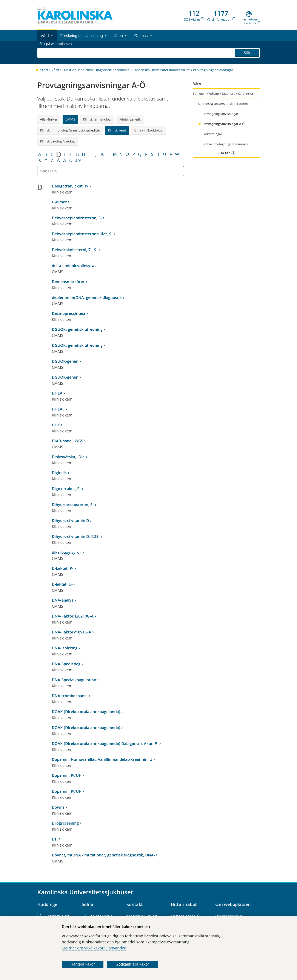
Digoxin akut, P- (66, 489)
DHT (56, 425)
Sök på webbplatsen (58, 52)
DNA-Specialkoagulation (74, 680)
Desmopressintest (69, 313)
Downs (58, 807)
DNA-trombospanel (70, 696)
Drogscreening (65, 823)
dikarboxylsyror (67, 552)
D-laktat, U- (62, 584)
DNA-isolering (65, 648)
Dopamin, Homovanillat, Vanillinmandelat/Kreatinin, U (102, 759)
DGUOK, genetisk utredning (77, 329)
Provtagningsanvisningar (213, 70)
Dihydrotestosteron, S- (73, 505)
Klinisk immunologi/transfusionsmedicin (70, 130)
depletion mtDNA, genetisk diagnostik (87, 297)
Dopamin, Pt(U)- (67, 775)
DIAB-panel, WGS (68, 441)
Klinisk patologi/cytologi (58, 141)
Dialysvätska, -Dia (68, 457)
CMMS (70, 119)
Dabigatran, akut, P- (70, 186)
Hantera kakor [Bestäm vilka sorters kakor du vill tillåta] (83, 964)
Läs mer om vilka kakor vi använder (94, 948)
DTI (55, 839)
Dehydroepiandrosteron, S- (77, 218)
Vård (55, 70)
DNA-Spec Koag (66, 664)
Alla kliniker (49, 119)
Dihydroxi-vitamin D (70, 520)
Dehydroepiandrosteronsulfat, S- (82, 234)
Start (44, 70)
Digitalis (59, 473)
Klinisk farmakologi (97, 119)
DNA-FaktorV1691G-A (72, 632)
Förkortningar (212, 134)
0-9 (78, 160)
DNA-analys (63, 600)
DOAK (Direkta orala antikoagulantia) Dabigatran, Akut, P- (105, 743)
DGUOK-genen (65, 361)
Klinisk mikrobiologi (148, 130)
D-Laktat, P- (63, 568)
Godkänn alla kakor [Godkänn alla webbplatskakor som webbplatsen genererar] (132, 964)
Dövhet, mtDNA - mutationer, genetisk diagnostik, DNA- (103, 855)
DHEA (57, 393)
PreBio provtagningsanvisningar (226, 144)
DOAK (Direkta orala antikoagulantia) (86, 712)
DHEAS (58, 409)
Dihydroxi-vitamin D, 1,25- (76, 536)
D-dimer (59, 202)
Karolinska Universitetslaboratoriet (161, 70)
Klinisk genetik (130, 119)
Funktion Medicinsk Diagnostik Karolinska (96, 70)
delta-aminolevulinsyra (73, 266)
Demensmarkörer (68, 282)
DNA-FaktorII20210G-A (73, 616)
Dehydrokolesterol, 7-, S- (75, 250)
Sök (247, 52)
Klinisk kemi (117, 130)
